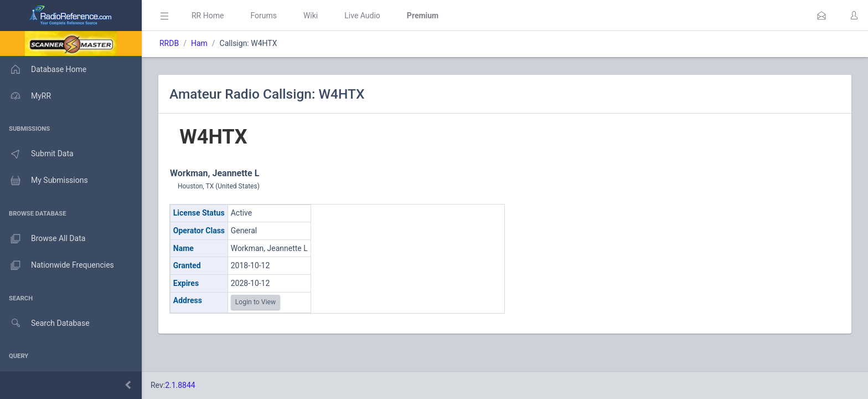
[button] (821, 16)
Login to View (256, 302)
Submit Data (37, 154)
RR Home (208, 16)
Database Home (43, 69)
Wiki (311, 16)
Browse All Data (43, 239)
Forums (263, 16)
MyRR (25, 96)
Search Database (45, 323)
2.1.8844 (180, 385)
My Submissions (44, 181)
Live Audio (362, 16)
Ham (199, 43)
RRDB (169, 43)
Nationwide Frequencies (57, 265)
